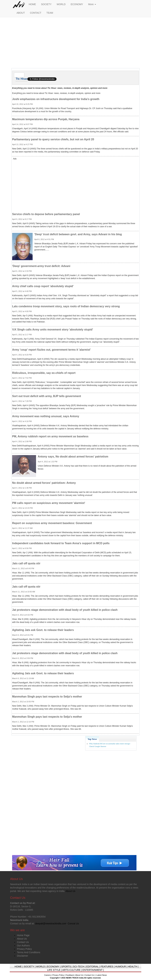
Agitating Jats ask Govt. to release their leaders (43, 630)
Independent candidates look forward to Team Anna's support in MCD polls (61, 543)
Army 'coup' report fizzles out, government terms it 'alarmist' (51, 350)
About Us (22, 939)
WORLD (61, 4)
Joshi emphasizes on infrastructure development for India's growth (56, 99)
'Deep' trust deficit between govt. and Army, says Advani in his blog (78, 234)
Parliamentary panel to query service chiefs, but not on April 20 (53, 139)
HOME (32, 4)
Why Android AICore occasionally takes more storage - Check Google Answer (110, 745)
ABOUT (21, 13)
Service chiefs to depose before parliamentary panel (46, 214)
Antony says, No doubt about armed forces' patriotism (73, 457)
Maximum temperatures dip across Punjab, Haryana (46, 119)
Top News (92, 739)
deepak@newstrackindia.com (51, 923)
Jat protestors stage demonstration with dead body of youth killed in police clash (65, 610)
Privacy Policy (24, 949)
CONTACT (36, 13)
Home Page (23, 935)
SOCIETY (46, 4)
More (92, 4)
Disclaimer (22, 956)
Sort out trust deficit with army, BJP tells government (47, 396)
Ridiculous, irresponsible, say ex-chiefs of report (44, 373)
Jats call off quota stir (26, 563)
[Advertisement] (75, 44)
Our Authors (23, 946)
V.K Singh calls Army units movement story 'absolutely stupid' (53, 330)
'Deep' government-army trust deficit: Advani (41, 266)
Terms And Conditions (29, 952)
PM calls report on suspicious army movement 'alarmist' (49, 503)
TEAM (50, 13)
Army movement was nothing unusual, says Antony (46, 416)
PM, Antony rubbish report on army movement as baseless (50, 436)
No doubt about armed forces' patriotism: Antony (44, 483)
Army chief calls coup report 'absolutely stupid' (43, 286)
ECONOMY (77, 4)
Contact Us (23, 942)
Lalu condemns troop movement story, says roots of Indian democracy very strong (66, 306)
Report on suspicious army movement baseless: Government (52, 523)
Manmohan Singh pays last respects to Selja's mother (47, 697)
